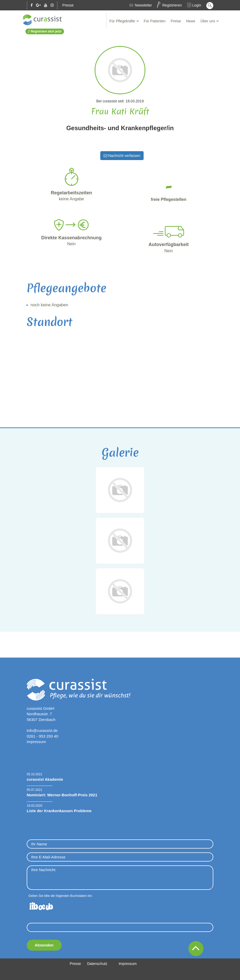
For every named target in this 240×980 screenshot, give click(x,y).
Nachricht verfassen (122, 156)
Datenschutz (97, 964)
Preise (176, 21)
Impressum (36, 742)
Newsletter (143, 5)
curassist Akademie (45, 779)
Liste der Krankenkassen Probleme (59, 811)
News (191, 21)
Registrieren (172, 5)
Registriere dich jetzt (45, 32)
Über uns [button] (208, 21)
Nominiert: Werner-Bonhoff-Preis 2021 (62, 795)
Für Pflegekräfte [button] (123, 21)
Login (197, 5)
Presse (68, 5)
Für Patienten (155, 21)
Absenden (44, 945)
